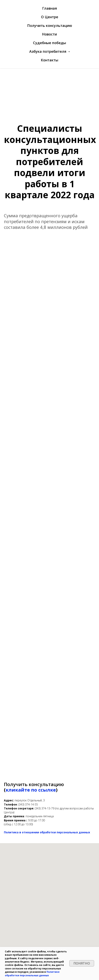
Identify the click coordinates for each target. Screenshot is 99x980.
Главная (50, 8)
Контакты (49, 60)
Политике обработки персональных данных (32, 974)
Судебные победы (49, 43)
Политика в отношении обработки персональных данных (47, 832)
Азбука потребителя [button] (48, 51)
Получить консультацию (50, 25)
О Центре (50, 17)
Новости (49, 34)
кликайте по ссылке (31, 790)
